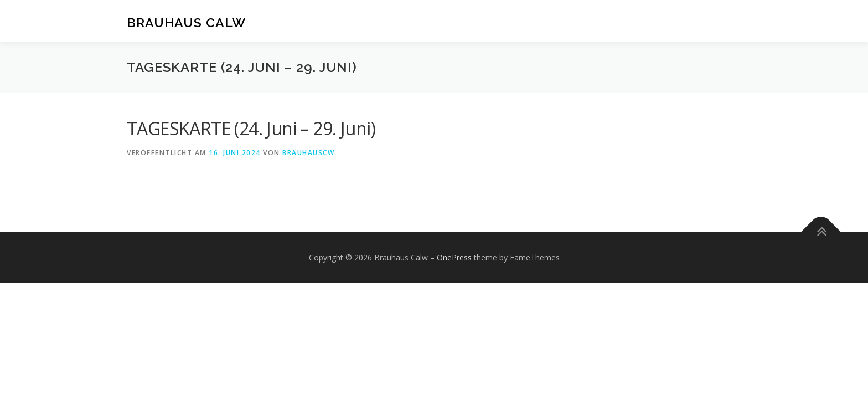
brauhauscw (308, 153)
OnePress (454, 257)
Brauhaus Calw (186, 22)
